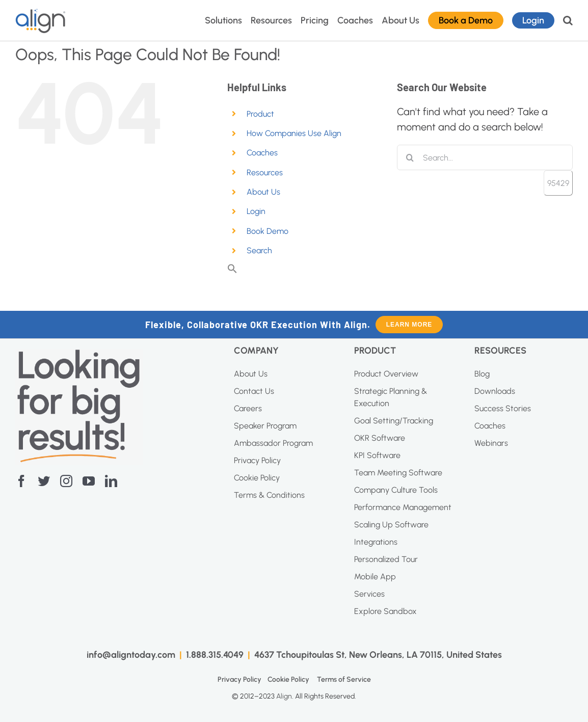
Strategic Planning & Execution (391, 397)
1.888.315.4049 (215, 655)
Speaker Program (265, 426)
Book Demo (268, 231)
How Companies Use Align (294, 133)
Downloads (495, 391)
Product (260, 114)
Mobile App (375, 577)
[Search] (410, 157)
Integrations (376, 542)
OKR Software (380, 438)
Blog (482, 374)
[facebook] (21, 481)
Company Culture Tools (396, 490)
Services (369, 594)
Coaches (262, 153)
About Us (263, 192)
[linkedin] (111, 481)
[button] (568, 20)
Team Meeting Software (398, 473)
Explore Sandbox (385, 611)
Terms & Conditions (269, 495)
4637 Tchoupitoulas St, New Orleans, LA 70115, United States (378, 655)
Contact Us (254, 391)
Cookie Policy (257, 478)
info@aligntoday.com (131, 655)
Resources (265, 172)
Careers (248, 408)
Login (256, 211)
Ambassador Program (273, 443)
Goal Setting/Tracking (394, 421)
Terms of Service (344, 679)
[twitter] (44, 481)
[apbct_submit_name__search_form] (558, 183)
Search (259, 250)
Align (284, 696)
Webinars (491, 443)
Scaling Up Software (391, 525)
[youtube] (89, 481)
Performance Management (403, 507)
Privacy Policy (257, 460)
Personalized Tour (386, 559)
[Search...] (485, 157)
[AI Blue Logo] (41, 13)
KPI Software (377, 455)
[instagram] (66, 481)
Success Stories (503, 408)
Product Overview (386, 374)
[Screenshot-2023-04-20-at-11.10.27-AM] (79, 354)
